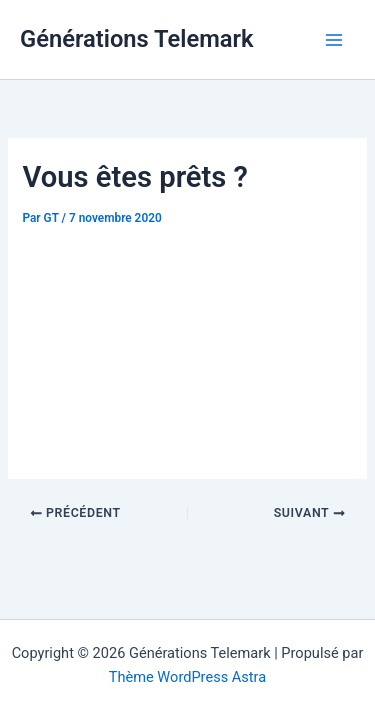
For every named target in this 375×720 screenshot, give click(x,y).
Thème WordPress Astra (187, 677)
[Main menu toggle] (334, 40)
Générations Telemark (137, 39)
